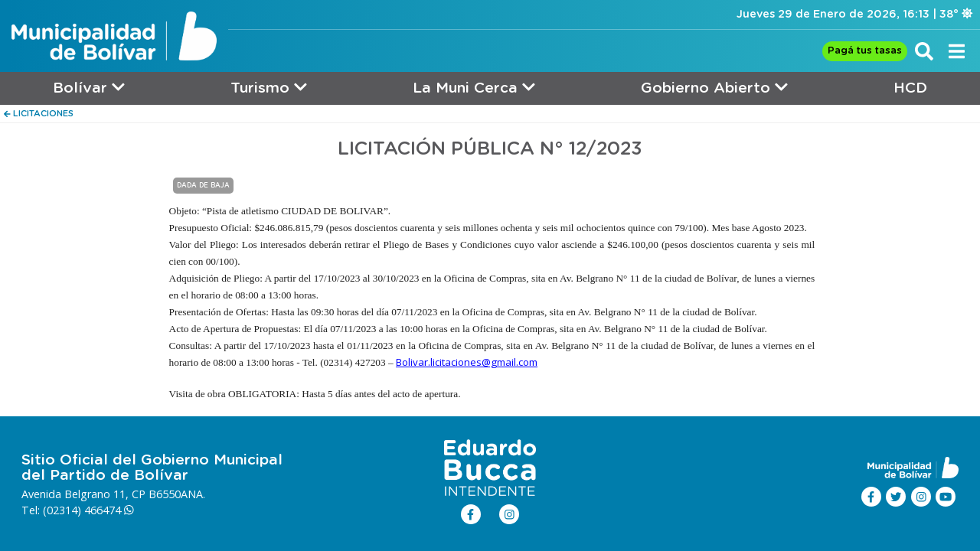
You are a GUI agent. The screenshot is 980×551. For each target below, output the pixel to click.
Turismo (269, 88)
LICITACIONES (39, 114)
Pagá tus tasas (865, 51)
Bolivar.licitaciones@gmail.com (467, 362)
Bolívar (89, 88)
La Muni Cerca (474, 88)
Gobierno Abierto (714, 88)
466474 (109, 510)
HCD (910, 88)
